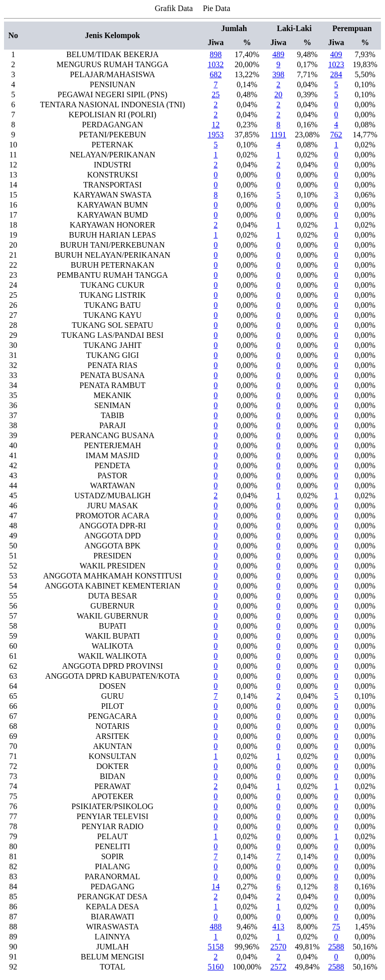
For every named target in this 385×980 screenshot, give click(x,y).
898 (216, 54)
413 (278, 927)
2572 (278, 967)
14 (216, 887)
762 (336, 135)
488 (216, 927)
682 (216, 74)
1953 (216, 135)
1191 (278, 135)
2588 (336, 947)
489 (278, 54)
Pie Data (217, 8)
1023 (336, 64)
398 (278, 74)
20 (278, 94)
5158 (216, 947)
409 (336, 54)
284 (336, 74)
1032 (216, 64)
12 (216, 125)
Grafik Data (174, 8)
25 (216, 94)
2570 (278, 947)
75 (336, 927)
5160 (216, 967)
